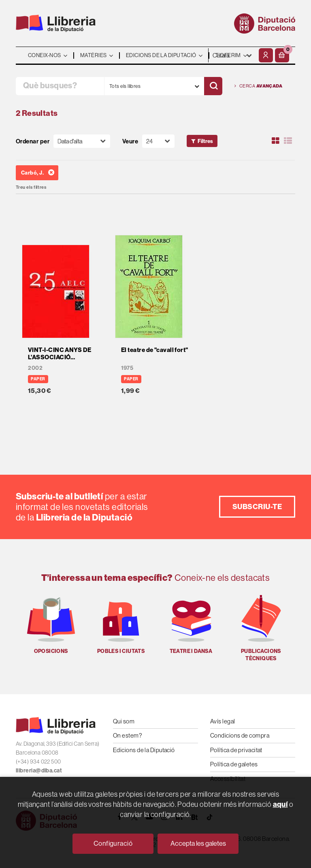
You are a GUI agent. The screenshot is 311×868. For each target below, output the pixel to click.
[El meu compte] (266, 55)
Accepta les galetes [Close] (198, 843)
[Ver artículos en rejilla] (276, 141)
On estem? (127, 735)
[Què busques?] (60, 86)
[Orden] (82, 141)
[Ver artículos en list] (288, 141)
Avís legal (223, 721)
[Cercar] (213, 86)
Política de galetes (234, 764)
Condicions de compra (240, 735)
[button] (282, 55)
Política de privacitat (236, 750)
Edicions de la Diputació (144, 750)
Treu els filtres (31, 187)
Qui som (124, 721)
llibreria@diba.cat (39, 770)
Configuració (113, 843)
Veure (130, 141)
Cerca (258, 86)
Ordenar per (33, 141)
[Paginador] (158, 141)
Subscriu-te (257, 507)
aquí (280, 804)
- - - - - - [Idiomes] (232, 55)
